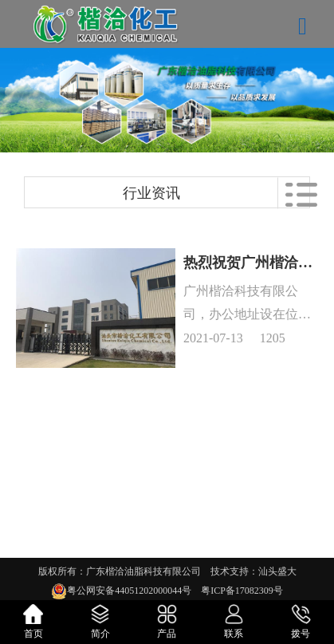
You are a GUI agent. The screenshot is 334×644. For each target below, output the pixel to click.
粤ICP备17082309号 (242, 591)
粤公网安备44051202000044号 (134, 591)
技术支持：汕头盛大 (253, 571)
